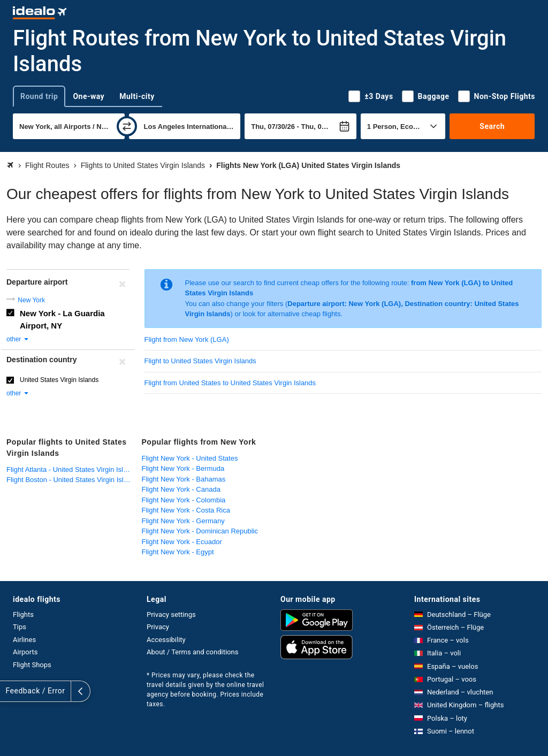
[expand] (10, 691)
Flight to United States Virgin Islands (200, 361)
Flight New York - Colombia (184, 500)
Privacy (158, 627)
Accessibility (166, 640)
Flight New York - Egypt (178, 552)
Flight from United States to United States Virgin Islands (230, 383)
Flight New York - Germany (183, 521)
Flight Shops (32, 665)
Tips (20, 627)
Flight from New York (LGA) (187, 339)
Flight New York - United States (190, 458)
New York (31, 300)
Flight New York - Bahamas (184, 479)
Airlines (24, 640)
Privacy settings (171, 614)
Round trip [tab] (39, 96)
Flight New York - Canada (181, 489)
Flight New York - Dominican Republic (200, 531)
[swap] (127, 126)
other (18, 339)
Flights (23, 614)
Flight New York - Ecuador (182, 542)
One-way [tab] (89, 96)
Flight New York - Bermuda (183, 468)
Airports (25, 652)
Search (492, 126)
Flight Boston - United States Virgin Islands (71, 480)
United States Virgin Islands (59, 380)
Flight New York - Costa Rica (186, 510)
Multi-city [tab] (137, 96)
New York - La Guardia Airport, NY (62, 319)
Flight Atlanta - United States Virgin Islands (71, 469)
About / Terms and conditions (192, 652)
